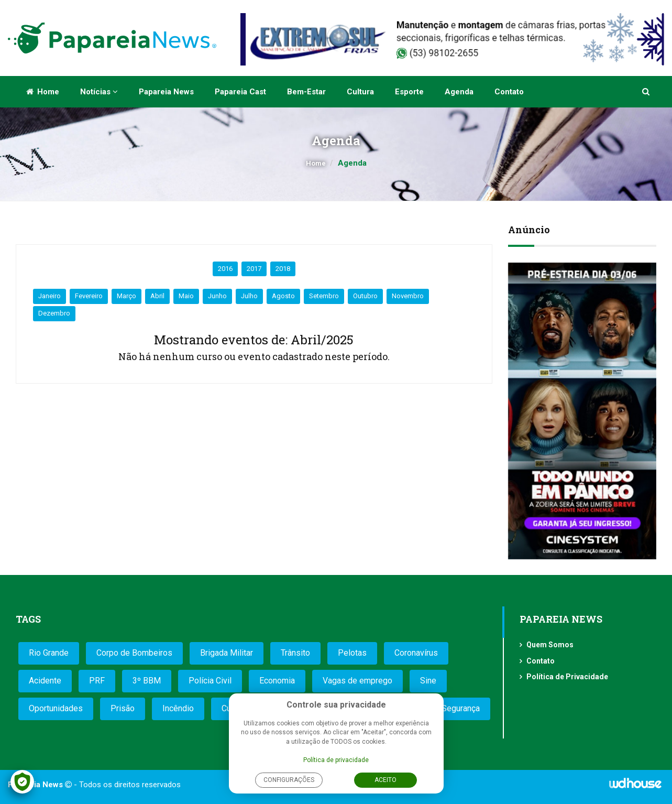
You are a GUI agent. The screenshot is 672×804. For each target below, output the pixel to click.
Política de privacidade (336, 760)
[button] (647, 92)
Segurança (461, 708)
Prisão (123, 708)
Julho (249, 296)
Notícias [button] (99, 92)
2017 (254, 269)
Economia (277, 681)
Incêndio (178, 708)
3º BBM (147, 681)
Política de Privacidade (567, 677)
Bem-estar (306, 92)
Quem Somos (550, 645)
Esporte (409, 92)
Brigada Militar (227, 653)
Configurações (289, 780)
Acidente (45, 681)
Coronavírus (416, 653)
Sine (428, 681)
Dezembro (54, 313)
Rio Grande (49, 653)
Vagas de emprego (357, 681)
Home (43, 92)
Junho (217, 296)
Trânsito (295, 653)
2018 (283, 269)
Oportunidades (56, 708)
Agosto (283, 296)
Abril (157, 296)
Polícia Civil (210, 681)
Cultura (360, 92)
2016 (225, 269)
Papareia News (166, 92)
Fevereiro (89, 296)
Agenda (459, 92)
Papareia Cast (240, 92)
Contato (509, 92)
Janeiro (49, 296)
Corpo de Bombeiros (134, 653)
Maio (186, 296)
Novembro (408, 296)
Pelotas (352, 653)
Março (126, 296)
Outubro (365, 296)
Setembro (324, 296)
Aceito (385, 780)
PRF (97, 681)
